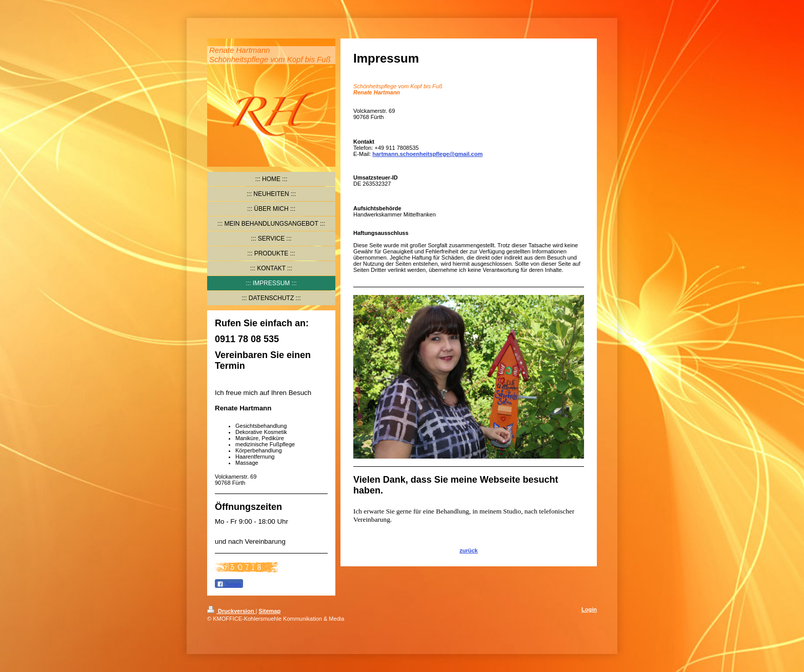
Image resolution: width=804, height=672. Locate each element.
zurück (468, 550)
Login (589, 609)
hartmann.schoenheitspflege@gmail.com (427, 154)
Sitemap (269, 611)
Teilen (229, 584)
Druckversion (231, 611)
